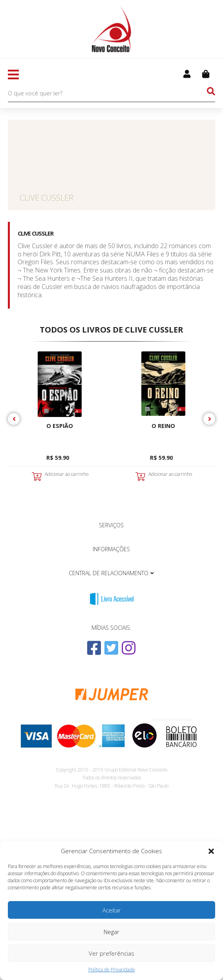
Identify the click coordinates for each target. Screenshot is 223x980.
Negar (111, 932)
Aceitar (112, 910)
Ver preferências (111, 953)
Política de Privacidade (112, 970)
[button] (211, 851)
